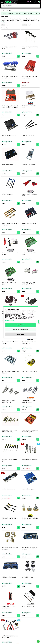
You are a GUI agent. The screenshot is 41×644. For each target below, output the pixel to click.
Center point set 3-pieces (28, 135)
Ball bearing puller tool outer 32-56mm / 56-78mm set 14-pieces (10, 107)
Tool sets (8, 10)
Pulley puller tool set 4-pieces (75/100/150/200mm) (10, 431)
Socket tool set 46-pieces (28, 489)
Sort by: (24, 25)
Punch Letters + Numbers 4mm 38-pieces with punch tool (30, 431)
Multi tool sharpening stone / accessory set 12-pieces (29, 283)
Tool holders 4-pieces (27, 577)
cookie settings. (26, 318)
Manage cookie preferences (21, 330)
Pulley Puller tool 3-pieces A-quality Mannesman (29, 401)
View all (4, 13)
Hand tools (19, 13)
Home (3, 10)
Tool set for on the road (28, 607)
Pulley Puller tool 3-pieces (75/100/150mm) (9, 401)
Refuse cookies (21, 334)
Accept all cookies (20, 325)
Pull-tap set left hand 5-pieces (29, 371)
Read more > (4, 22)
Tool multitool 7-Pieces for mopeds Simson (9, 607)
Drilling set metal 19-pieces (29, 165)
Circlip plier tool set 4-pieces (9, 165)
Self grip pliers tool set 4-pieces (30, 459)
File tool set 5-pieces (7, 194)
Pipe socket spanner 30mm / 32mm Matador (29, 343)
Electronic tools (28, 13)
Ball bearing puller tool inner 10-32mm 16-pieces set (30, 77)
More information (10, 320)
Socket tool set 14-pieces (9, 489)
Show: (3, 25)
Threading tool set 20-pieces (9, 577)
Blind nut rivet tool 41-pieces (9, 135)
